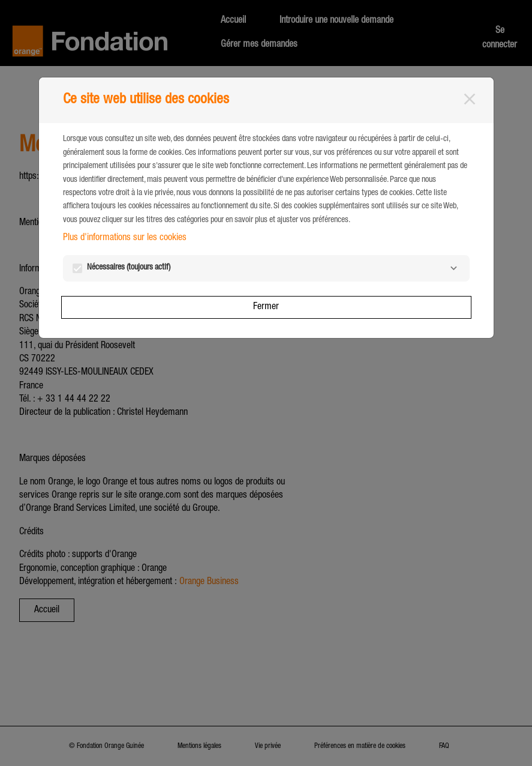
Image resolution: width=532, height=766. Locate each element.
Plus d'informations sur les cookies (125, 238)
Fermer (266, 307)
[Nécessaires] (454, 268)
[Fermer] (470, 99)
